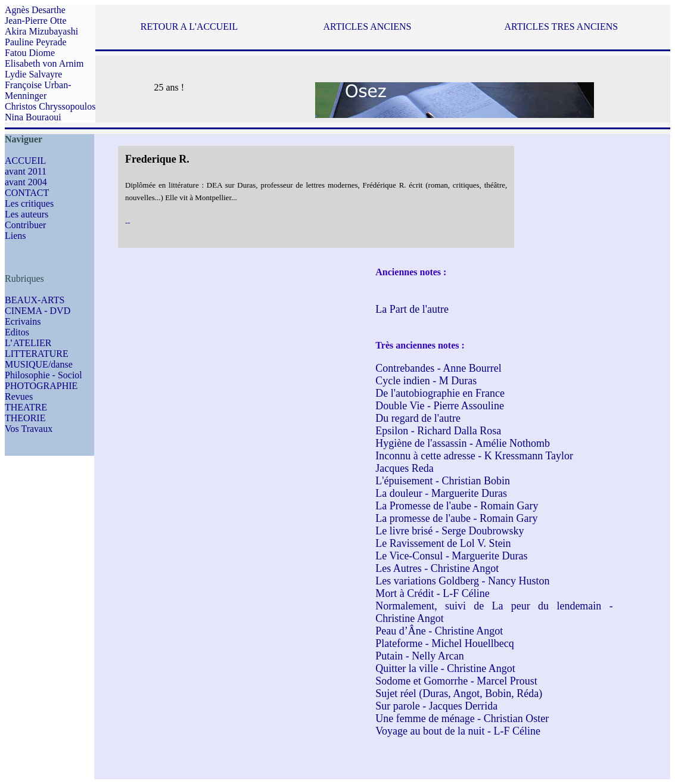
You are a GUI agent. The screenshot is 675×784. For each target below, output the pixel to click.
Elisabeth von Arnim (44, 63)
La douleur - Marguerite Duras (441, 493)
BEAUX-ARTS (35, 300)
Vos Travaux (29, 429)
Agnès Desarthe (35, 10)
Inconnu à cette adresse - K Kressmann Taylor (474, 456)
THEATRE (26, 407)
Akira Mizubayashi (41, 31)
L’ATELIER (28, 343)
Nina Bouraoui (33, 117)
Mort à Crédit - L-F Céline (432, 593)
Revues (19, 396)
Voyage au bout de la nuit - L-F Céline (458, 731)
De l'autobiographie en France (440, 393)
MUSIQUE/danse (39, 364)
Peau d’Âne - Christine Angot (439, 631)
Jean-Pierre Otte (36, 21)
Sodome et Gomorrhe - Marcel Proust (456, 681)
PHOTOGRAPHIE (41, 386)
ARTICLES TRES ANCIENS (561, 27)
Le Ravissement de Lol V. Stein (443, 543)
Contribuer (25, 225)
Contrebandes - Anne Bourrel (438, 368)
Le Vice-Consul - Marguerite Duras (451, 556)
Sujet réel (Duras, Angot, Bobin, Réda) (459, 693)
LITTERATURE (37, 354)
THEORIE (25, 418)
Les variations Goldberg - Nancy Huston (462, 581)
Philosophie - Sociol (43, 375)
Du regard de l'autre (418, 418)
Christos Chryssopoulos (50, 106)
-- (128, 223)
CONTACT (27, 193)
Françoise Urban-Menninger (38, 90)
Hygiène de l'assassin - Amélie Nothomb (463, 443)
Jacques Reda (404, 468)
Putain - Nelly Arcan (419, 656)
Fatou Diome (30, 53)
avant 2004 (26, 182)
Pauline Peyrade (36, 42)
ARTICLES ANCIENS (368, 27)
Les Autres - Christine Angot (437, 568)
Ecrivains (23, 321)
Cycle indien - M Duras (426, 381)
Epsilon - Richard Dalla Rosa (438, 431)
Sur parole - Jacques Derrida (436, 706)
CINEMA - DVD (38, 311)
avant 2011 (26, 171)
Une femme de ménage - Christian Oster (462, 718)
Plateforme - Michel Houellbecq (444, 643)
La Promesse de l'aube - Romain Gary (457, 506)
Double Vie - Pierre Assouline (440, 406)
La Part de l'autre (412, 309)
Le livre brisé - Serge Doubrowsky (450, 531)
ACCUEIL (25, 161)
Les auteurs (27, 214)
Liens (15, 236)
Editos (17, 332)
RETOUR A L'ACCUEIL (189, 27)
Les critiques (29, 203)
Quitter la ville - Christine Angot (445, 668)
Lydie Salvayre (33, 74)
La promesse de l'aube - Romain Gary (456, 518)
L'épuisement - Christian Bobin (443, 481)
